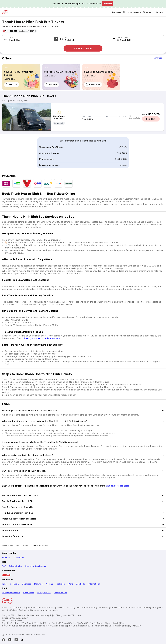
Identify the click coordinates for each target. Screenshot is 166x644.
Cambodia (81, 584)
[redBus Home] (5, 12)
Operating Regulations (35, 566)
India (4, 584)
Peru (71, 584)
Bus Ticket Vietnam (11, 593)
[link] (21, 77)
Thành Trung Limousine (59, 117)
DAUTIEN (12, 85)
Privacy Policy (15, 566)
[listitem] (7, 68)
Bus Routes (29, 593)
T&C (4, 566)
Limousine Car (60, 593)
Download (108, 4)
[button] (124, 39)
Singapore (26, 584)
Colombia (61, 584)
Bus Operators (44, 593)
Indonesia (14, 584)
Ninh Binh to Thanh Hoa (117, 486)
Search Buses (83, 48)
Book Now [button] (151, 119)
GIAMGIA (51, 85)
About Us (6, 557)
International (94, 584)
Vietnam (49, 584)
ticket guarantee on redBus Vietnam (42, 338)
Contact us (19, 557)
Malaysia (38, 584)
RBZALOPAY (93, 85)
